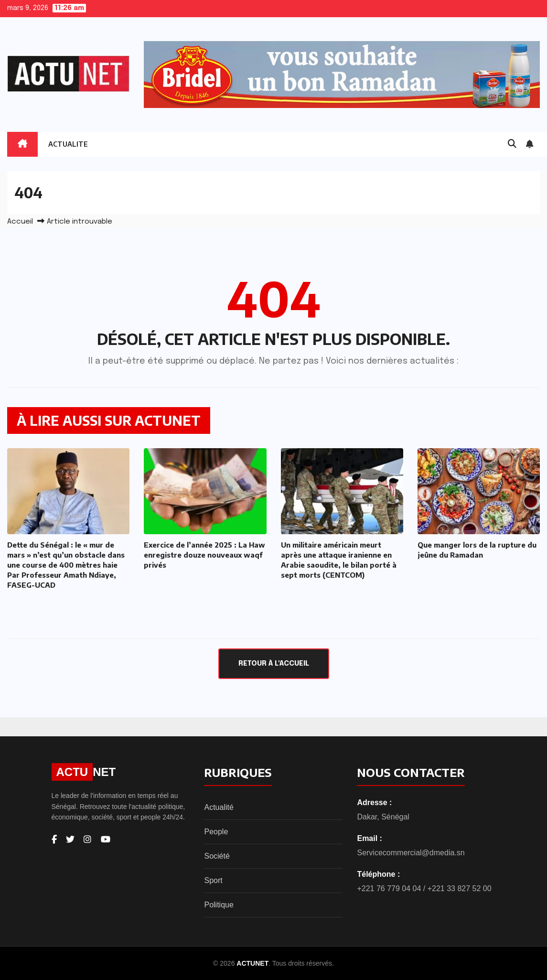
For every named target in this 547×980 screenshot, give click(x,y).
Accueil (20, 222)
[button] (512, 144)
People (216, 832)
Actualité (219, 807)
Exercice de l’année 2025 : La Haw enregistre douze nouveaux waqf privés (204, 555)
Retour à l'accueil (274, 664)
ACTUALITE (68, 144)
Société (217, 856)
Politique (219, 905)
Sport (213, 880)
